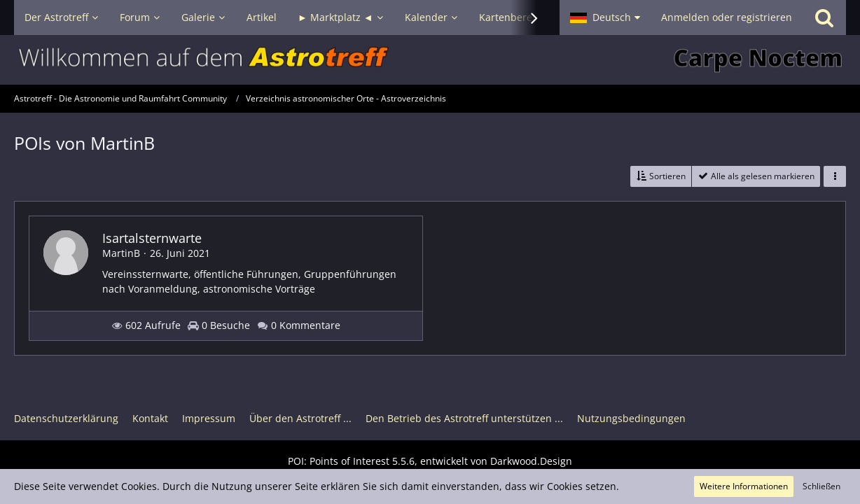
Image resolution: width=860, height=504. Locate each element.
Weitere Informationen (744, 486)
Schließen (821, 486)
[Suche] (824, 17)
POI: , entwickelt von (430, 461)
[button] (605, 17)
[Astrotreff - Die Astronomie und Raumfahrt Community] (430, 60)
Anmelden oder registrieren (727, 17)
